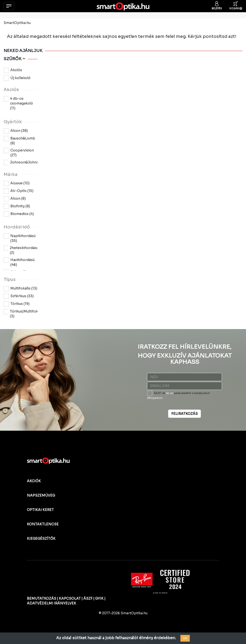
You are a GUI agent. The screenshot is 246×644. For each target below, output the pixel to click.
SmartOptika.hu (17, 23)
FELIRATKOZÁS (184, 414)
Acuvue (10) (17, 183)
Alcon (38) (16, 131)
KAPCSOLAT (70, 598)
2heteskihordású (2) (21, 250)
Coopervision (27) (19, 153)
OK (185, 638)
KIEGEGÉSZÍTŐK (41, 539)
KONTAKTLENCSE (43, 524)
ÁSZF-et (160, 393)
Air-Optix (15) (18, 191)
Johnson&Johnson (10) (21, 165)
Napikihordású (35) (20, 238)
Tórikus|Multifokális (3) (21, 314)
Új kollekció (17, 78)
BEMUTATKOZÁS (42, 598)
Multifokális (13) (20, 289)
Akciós (13, 70)
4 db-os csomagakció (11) (18, 103)
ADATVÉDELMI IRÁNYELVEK (52, 603)
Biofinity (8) (17, 206)
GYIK (99, 598)
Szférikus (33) (19, 296)
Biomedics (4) (19, 214)
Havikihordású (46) (19, 262)
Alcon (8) (15, 199)
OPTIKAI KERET (40, 510)
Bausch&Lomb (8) (19, 141)
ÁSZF (88, 598)
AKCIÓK (34, 481)
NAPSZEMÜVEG (41, 495)
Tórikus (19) (17, 304)
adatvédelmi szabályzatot (192, 393)
